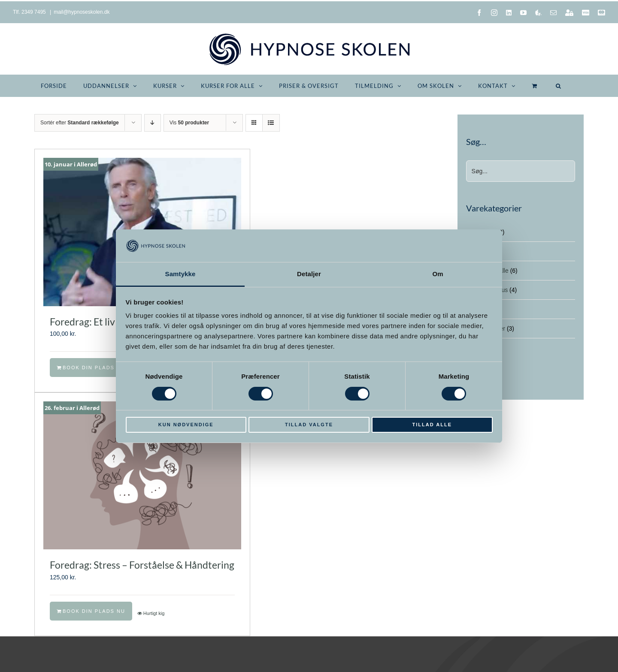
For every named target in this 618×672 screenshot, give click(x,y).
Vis (189, 123)
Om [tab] (438, 274)
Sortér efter (80, 123)
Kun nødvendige (186, 425)
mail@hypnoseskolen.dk (82, 12)
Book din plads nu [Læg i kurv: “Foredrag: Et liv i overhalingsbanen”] (94, 368)
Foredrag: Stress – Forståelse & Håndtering (142, 565)
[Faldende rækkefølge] (153, 123)
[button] (559, 86)
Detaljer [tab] (309, 274)
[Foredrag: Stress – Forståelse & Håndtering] (142, 476)
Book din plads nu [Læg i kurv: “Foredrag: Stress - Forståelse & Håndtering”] (94, 611)
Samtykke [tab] (180, 274)
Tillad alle (432, 425)
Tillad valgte (309, 425)
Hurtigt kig (154, 613)
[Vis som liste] (271, 123)
